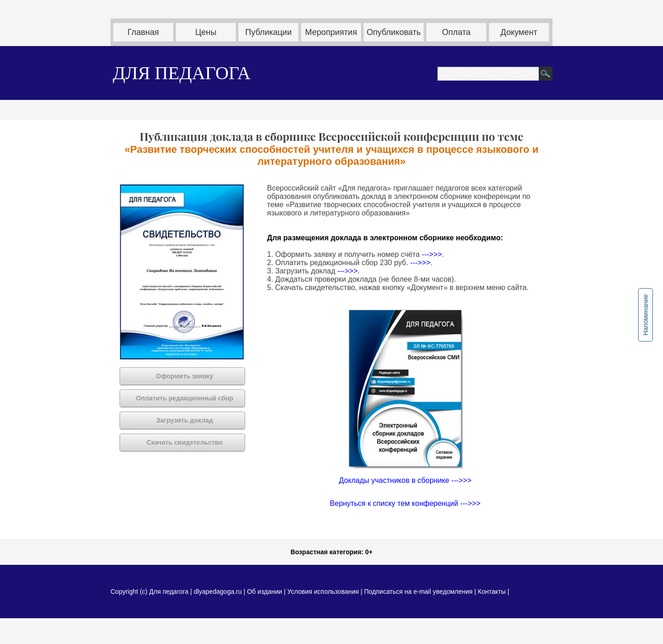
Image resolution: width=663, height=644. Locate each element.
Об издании (264, 592)
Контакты (492, 592)
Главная (143, 32)
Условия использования (323, 592)
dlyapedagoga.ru (219, 592)
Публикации (269, 32)
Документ (519, 32)
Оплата (456, 32)
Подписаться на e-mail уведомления (419, 592)
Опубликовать (394, 32)
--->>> (432, 254)
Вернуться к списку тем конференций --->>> (405, 503)
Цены (206, 32)
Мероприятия (331, 32)
